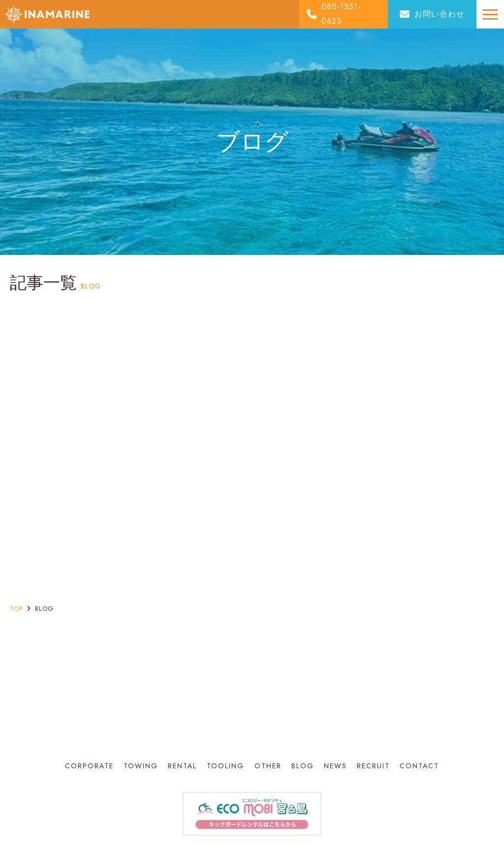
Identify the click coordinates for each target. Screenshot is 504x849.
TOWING (141, 766)
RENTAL (182, 766)
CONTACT (419, 766)
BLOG (303, 766)
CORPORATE (89, 766)
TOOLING (225, 766)
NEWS (335, 766)
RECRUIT (373, 766)
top (16, 609)
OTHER (268, 766)
